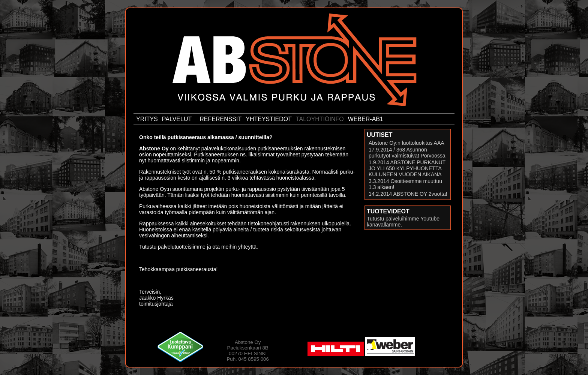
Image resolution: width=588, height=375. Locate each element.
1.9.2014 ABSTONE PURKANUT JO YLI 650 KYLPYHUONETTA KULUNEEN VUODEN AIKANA (407, 168)
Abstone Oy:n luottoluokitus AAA (406, 143)
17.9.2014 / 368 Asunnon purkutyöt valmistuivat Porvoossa (407, 153)
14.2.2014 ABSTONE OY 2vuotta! (408, 194)
